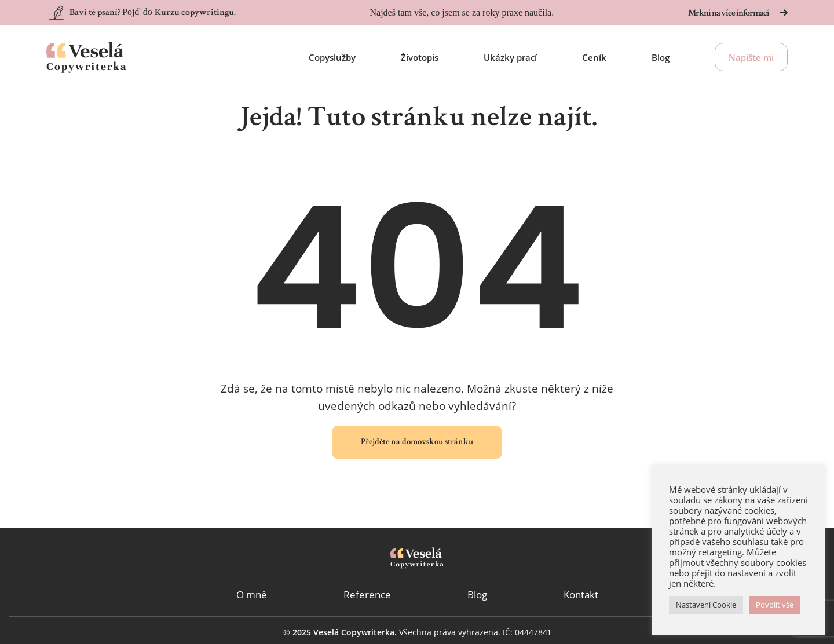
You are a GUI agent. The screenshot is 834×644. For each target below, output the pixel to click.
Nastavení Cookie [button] (706, 605)
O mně (252, 594)
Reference (367, 594)
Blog (661, 57)
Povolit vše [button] (775, 605)
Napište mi (751, 57)
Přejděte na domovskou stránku (417, 442)
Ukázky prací (510, 57)
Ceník (594, 57)
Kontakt (581, 594)
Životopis (420, 57)
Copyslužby (332, 57)
